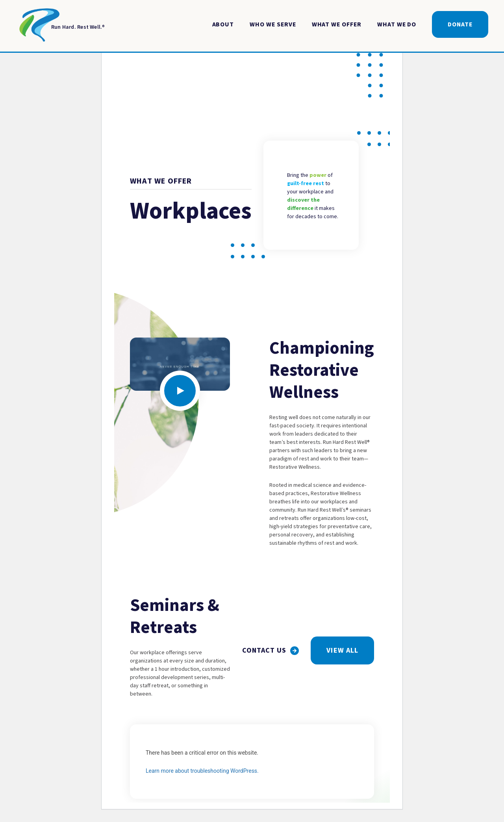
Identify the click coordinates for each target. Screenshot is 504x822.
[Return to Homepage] (60, 26)
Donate (460, 24)
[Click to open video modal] (180, 391)
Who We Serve (273, 24)
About (223, 24)
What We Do (397, 24)
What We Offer (337, 24)
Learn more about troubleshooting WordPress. (202, 771)
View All (342, 650)
